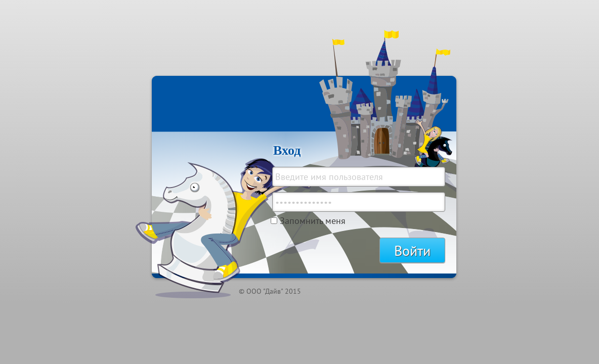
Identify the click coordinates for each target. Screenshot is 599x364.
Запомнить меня (313, 221)
